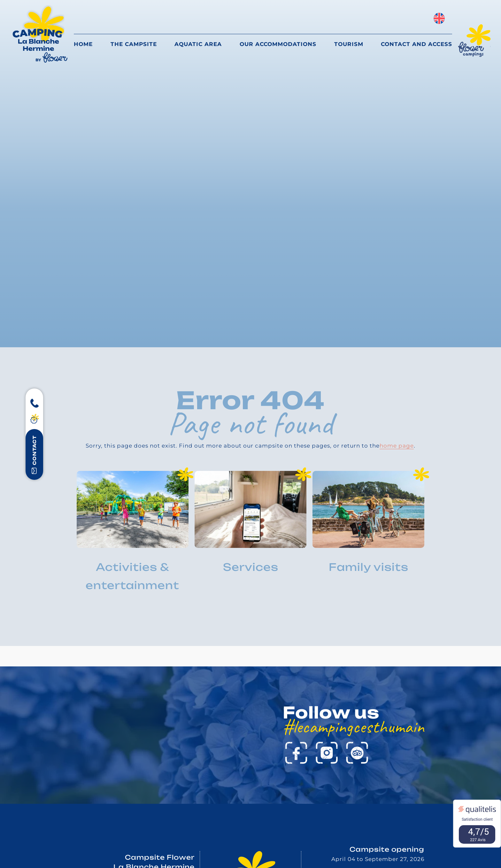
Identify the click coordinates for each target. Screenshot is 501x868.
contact (34, 455)
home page (397, 446)
